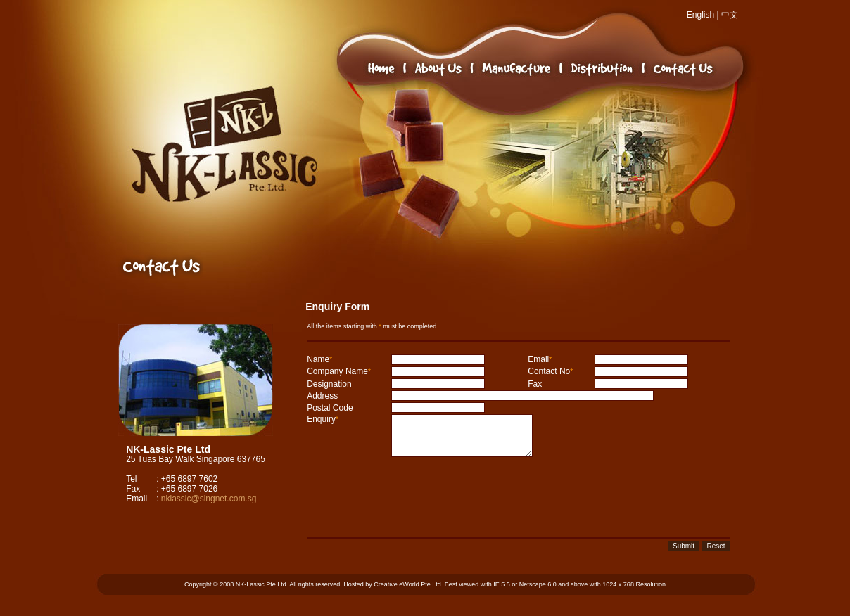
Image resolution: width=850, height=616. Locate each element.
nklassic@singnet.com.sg (209, 499)
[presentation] (414, 497)
